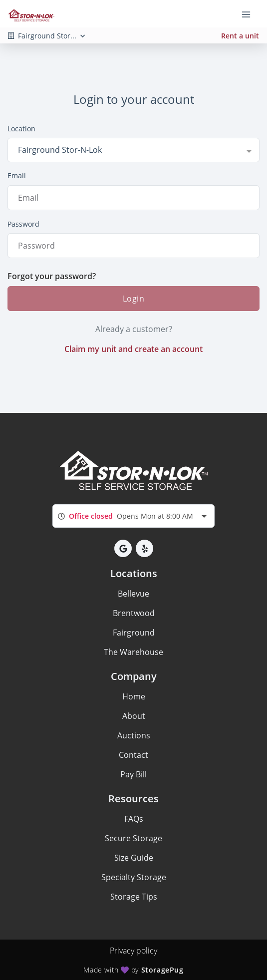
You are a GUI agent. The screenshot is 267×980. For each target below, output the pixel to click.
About (134, 716)
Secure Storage (133, 838)
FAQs (134, 819)
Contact (133, 755)
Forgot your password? (52, 276)
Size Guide (134, 858)
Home (134, 696)
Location (21, 129)
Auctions (134, 735)
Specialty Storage (134, 877)
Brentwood (134, 613)
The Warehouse (133, 652)
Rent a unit (240, 36)
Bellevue (133, 594)
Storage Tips (134, 897)
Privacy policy (133, 951)
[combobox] (133, 150)
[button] (123, 548)
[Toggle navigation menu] (250, 14)
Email (17, 175)
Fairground (134, 633)
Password (23, 224)
